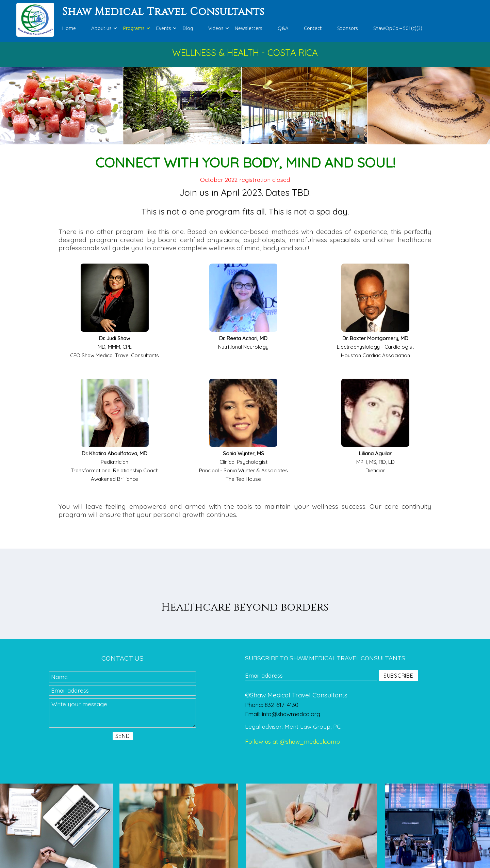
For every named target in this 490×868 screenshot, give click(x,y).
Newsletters (249, 28)
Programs (134, 28)
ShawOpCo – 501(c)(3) (398, 28)
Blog (188, 28)
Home (69, 28)
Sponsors (348, 28)
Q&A (283, 28)
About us (101, 28)
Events (164, 28)
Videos (216, 28)
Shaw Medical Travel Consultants (163, 12)
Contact (313, 28)
